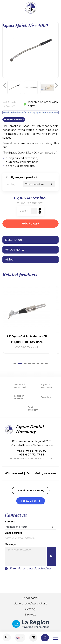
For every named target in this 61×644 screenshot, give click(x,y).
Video (9, 260)
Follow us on (33, 501)
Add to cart (31, 224)
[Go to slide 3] (25, 363)
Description (14, 240)
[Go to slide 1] (15, 363)
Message (10, 544)
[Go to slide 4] (29, 363)
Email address (13, 533)
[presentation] (31, 577)
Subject (10, 522)
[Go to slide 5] (34, 363)
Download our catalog (31, 490)
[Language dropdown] (20, 638)
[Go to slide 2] (20, 363)
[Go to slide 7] (42, 363)
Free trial (16, 569)
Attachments (15, 250)
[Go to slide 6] (38, 363)
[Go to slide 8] (46, 363)
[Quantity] (34, 211)
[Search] (7, 637)
